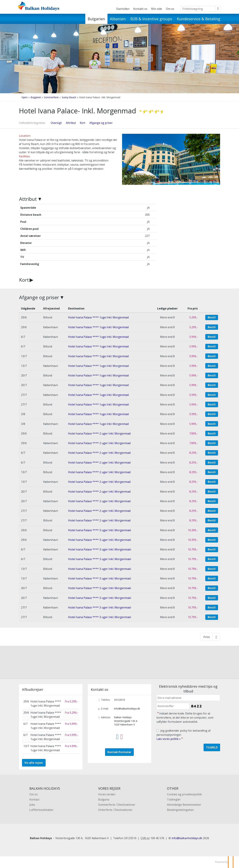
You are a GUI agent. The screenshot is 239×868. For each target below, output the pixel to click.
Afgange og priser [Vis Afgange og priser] (101, 123)
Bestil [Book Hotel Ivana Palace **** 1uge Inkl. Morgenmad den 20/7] (212, 375)
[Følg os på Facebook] (117, 734)
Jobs (32, 805)
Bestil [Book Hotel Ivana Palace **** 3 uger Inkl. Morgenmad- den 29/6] (212, 530)
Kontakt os (140, 9)
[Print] (210, 637)
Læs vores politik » (169, 739)
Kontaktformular (119, 752)
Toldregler (174, 799)
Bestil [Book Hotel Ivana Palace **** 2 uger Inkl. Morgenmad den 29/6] (212, 433)
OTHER (173, 788)
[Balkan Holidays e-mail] (187, 838)
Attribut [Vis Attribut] (71, 123)
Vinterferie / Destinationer (115, 810)
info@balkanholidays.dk (127, 709)
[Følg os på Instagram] (122, 734)
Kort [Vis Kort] (83, 123)
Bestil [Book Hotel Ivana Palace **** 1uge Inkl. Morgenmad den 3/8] (212, 414)
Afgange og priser (39, 297)
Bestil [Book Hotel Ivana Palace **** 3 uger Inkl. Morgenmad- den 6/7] (212, 549)
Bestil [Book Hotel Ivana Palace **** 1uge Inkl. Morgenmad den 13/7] (212, 356)
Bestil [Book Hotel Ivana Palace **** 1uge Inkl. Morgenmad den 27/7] (212, 395)
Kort (24, 280)
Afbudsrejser (33, 689)
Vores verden (107, 794)
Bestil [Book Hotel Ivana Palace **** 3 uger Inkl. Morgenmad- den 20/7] (212, 588)
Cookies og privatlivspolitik (184, 794)
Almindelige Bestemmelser (184, 805)
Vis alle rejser (34, 763)
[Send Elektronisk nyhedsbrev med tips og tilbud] (212, 747)
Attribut (28, 199)
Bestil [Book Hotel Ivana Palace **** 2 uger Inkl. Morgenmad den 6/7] (212, 453)
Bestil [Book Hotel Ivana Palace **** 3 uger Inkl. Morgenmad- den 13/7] (212, 569)
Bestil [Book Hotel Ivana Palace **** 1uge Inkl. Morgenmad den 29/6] (212, 317)
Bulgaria (104, 799)
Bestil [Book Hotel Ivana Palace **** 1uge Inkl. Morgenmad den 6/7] (212, 337)
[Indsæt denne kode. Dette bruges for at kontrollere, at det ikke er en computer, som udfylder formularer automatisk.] (173, 706)
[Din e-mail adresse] (188, 698)
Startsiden (123, 9)
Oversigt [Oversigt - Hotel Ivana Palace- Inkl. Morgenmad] (56, 123)
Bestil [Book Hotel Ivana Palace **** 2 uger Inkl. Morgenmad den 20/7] (212, 492)
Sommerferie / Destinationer (117, 805)
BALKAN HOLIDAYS (45, 788)
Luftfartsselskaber (41, 810)
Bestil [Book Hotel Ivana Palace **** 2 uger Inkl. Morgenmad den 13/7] (212, 472)
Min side (157, 9)
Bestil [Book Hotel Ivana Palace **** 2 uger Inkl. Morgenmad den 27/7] (212, 511)
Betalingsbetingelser (180, 810)
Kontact (34, 799)
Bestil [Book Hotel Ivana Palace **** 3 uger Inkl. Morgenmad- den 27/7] (212, 607)
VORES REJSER (109, 788)
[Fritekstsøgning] (198, 9)
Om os (170, 9)
